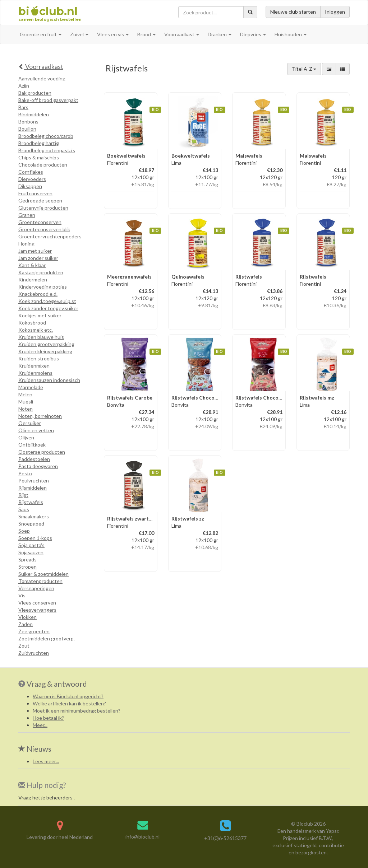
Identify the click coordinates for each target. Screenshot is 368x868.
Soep (24, 531)
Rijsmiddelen (33, 488)
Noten (26, 409)
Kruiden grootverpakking (46, 344)
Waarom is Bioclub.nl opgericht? (68, 696)
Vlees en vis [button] (113, 34)
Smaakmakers (34, 516)
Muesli (26, 402)
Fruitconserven (35, 193)
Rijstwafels (31, 502)
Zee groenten (34, 631)
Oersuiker (30, 423)
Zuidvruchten (34, 653)
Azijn (24, 86)
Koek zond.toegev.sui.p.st (47, 301)
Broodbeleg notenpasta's (47, 150)
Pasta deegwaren (38, 466)
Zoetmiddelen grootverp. (47, 638)
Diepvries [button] (253, 34)
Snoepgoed (31, 524)
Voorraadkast (41, 66)
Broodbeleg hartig (39, 143)
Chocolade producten (43, 165)
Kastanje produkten (41, 272)
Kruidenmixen (34, 366)
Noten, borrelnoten (40, 416)
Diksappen (30, 186)
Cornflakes (31, 172)
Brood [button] (146, 34)
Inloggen (335, 12)
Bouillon (27, 129)
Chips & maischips (39, 157)
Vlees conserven (37, 603)
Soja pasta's (31, 545)
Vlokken (27, 617)
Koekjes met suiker (40, 315)
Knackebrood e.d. (38, 294)
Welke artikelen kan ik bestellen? (69, 703)
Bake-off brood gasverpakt (48, 100)
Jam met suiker (35, 251)
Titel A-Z (304, 69)
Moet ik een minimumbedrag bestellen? (77, 711)
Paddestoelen (34, 459)
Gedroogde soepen (40, 200)
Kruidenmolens (35, 373)
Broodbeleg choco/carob (46, 136)
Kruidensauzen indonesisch (49, 380)
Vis (22, 595)
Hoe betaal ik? (48, 718)
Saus (24, 509)
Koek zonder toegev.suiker (48, 308)
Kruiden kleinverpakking (45, 351)
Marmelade (31, 387)
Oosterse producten (42, 452)
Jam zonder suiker (38, 258)
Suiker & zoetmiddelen (43, 574)
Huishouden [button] (291, 34)
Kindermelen (33, 279)
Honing (26, 244)
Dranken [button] (220, 34)
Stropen (27, 567)
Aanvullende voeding (42, 78)
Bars (23, 107)
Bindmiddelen (34, 114)
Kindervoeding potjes (43, 287)
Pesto (25, 473)
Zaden (26, 624)
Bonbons (28, 122)
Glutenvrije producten (43, 208)
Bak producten (35, 93)
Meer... (40, 725)
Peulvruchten (34, 480)
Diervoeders (32, 179)
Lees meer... (46, 761)
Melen (25, 394)
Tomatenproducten (40, 581)
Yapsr (332, 831)
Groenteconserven (40, 222)
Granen (27, 215)
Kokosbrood (32, 323)
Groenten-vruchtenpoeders (50, 236)
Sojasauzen (31, 552)
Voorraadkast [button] (182, 34)
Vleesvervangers (37, 610)
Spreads (27, 559)
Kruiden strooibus (39, 358)
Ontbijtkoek (32, 445)
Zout (24, 646)
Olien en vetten (36, 430)
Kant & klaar (32, 265)
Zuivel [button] (79, 34)
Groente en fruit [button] (41, 34)
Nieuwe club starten (293, 12)
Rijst (23, 495)
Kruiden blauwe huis (41, 337)
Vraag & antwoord (57, 684)
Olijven (26, 437)
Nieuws (35, 749)
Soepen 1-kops (35, 538)
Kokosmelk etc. (36, 330)
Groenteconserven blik (44, 229)
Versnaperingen (36, 588)
